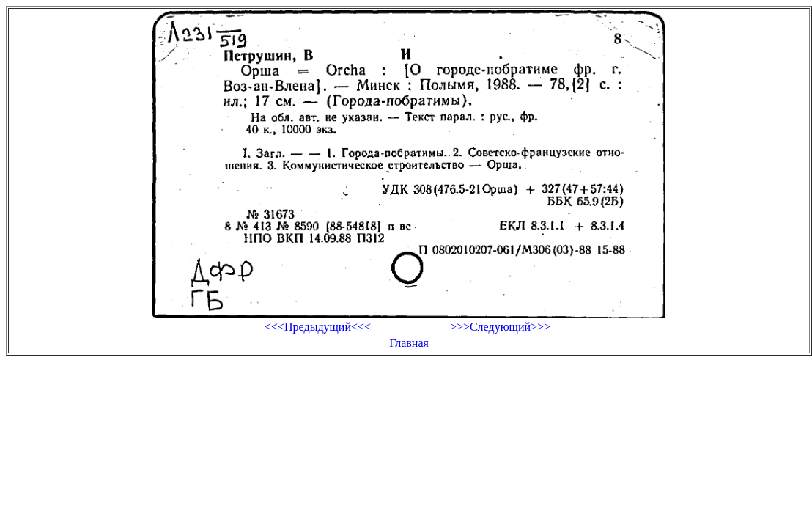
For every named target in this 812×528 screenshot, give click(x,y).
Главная (409, 343)
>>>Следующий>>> (500, 327)
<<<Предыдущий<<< (318, 327)
